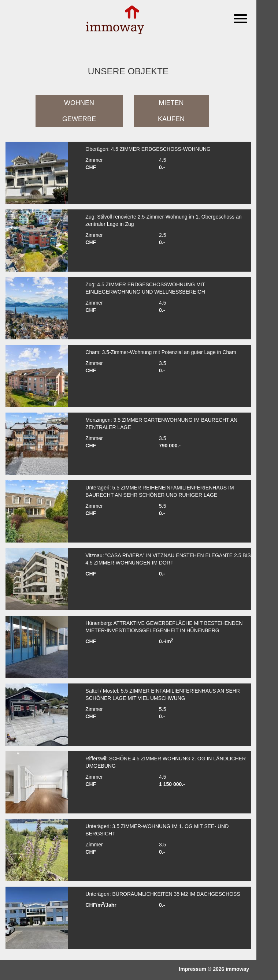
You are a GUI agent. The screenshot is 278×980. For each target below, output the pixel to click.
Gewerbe (79, 119)
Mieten (171, 103)
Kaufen (171, 119)
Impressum (192, 969)
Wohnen (79, 103)
